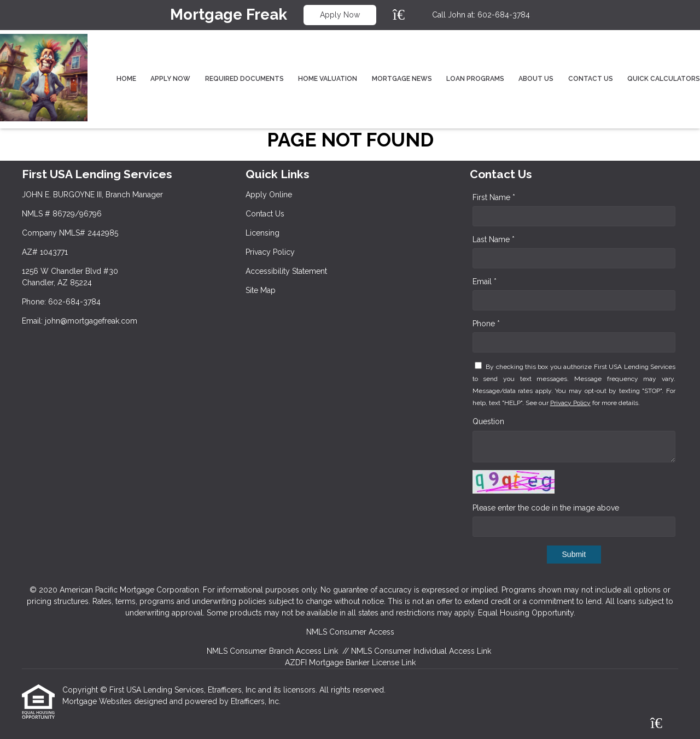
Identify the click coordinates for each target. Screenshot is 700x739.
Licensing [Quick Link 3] (262, 233)
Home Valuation (328, 79)
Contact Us (591, 79)
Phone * (486, 324)
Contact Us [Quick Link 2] (265, 214)
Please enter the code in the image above (546, 508)
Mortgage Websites (98, 701)
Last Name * (494, 239)
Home (126, 79)
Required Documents (244, 79)
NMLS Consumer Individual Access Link (421, 651)
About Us (536, 79)
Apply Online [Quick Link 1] (269, 195)
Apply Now (340, 15)
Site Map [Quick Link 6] (261, 290)
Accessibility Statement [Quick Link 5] (286, 271)
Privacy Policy (570, 403)
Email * (485, 281)
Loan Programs (475, 79)
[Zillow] (405, 15)
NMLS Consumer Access (350, 632)
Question (488, 421)
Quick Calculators (664, 79)
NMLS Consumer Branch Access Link (272, 651)
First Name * (494, 197)
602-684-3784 (504, 15)
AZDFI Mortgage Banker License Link (350, 662)
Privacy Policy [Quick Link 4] (270, 252)
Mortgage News (402, 79)
